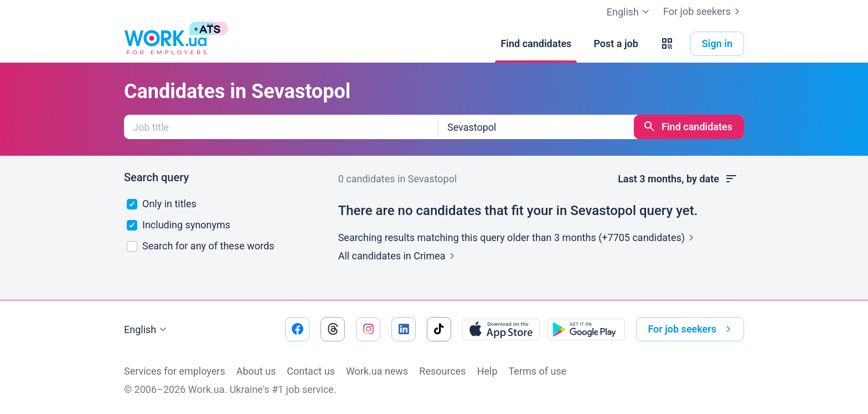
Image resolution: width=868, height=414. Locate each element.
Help (487, 371)
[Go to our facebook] (297, 329)
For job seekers (704, 12)
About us (256, 371)
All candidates (399, 256)
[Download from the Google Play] (586, 329)
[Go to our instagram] (368, 329)
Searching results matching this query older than (518, 237)
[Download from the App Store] (501, 329)
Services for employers (175, 371)
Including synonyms (179, 225)
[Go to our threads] (333, 329)
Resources (442, 371)
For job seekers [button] (691, 329)
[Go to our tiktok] (439, 329)
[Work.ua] (166, 44)
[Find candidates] (536, 44)
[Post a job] (616, 44)
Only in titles (162, 204)
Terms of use (538, 371)
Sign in (717, 44)
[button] (667, 44)
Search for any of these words (201, 246)
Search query (156, 177)
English (147, 330)
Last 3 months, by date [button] (678, 179)
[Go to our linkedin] (404, 329)
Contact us (311, 371)
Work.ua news (377, 371)
